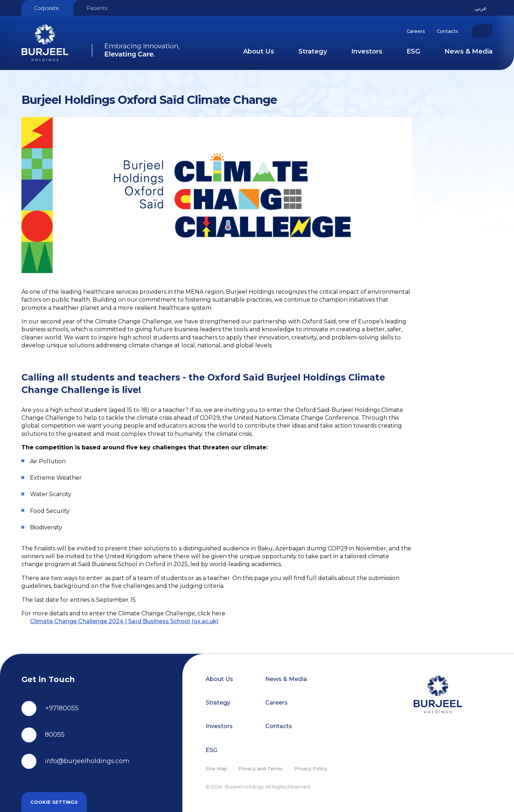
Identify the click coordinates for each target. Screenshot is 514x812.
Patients (97, 8)
